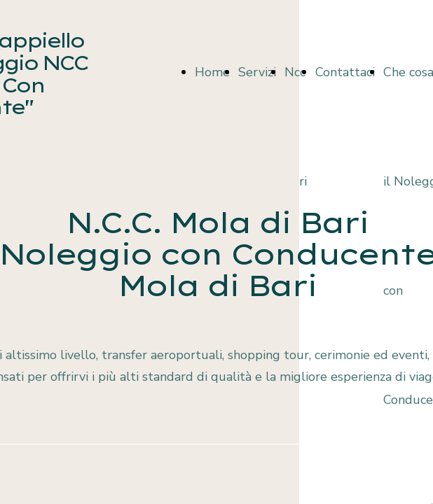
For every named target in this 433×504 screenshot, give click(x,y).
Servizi (257, 72)
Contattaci (345, 72)
